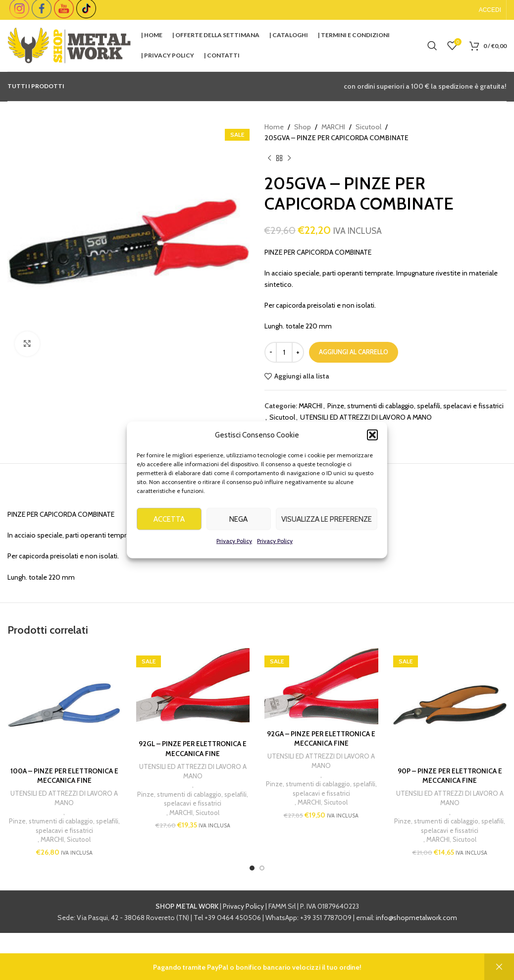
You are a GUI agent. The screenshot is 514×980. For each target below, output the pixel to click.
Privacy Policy (234, 557)
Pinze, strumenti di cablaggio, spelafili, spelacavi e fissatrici (415, 406)
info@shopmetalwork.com (416, 918)
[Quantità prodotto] (284, 352)
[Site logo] (69, 45)
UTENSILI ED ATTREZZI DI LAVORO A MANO (366, 417)
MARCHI (333, 127)
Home (274, 127)
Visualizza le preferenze (327, 535)
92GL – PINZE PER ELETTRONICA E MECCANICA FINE (193, 749)
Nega (238, 535)
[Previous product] (269, 159)
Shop (303, 127)
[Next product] (289, 159)
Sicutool (368, 127)
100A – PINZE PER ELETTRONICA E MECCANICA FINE (64, 776)
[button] (372, 451)
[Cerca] (432, 46)
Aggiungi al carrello (354, 352)
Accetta (169, 535)
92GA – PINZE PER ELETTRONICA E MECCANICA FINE (321, 739)
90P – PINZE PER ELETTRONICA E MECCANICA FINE (450, 776)
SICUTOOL (296, 433)
